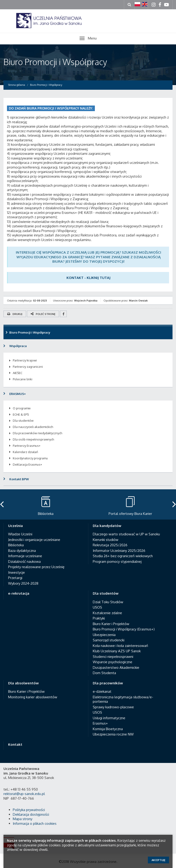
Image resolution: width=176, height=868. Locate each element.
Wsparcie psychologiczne (113, 662)
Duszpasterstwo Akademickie (116, 668)
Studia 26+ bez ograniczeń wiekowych (123, 556)
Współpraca (18, 346)
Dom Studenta (104, 673)
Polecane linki (23, 379)
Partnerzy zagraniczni (28, 367)
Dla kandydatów (107, 526)
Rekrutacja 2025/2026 (110, 545)
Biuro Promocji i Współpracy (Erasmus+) (124, 629)
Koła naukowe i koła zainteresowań (120, 646)
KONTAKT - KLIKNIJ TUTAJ (88, 278)
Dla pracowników (108, 683)
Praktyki (99, 618)
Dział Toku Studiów (108, 602)
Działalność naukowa (24, 562)
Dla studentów (23, 421)
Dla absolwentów (23, 683)
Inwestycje (17, 572)
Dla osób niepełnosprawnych (33, 439)
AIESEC (18, 373)
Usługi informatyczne (109, 718)
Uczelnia (15, 526)
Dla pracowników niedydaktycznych (37, 433)
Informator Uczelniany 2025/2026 (119, 551)
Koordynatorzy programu (30, 458)
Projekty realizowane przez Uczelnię (36, 567)
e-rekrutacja (19, 593)
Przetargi (15, 578)
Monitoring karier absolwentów (33, 697)
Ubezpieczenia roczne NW (113, 734)
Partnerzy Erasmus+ (27, 446)
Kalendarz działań (25, 452)
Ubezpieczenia (104, 635)
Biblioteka (16, 545)
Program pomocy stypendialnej (117, 562)
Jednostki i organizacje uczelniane (34, 540)
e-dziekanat (102, 691)
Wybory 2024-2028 (23, 583)
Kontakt (15, 744)
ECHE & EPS (21, 414)
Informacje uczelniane (25, 556)
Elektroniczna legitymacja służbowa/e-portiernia (123, 699)
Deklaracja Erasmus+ (27, 464)
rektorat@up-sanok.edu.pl (24, 794)
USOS (97, 607)
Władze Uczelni (20, 534)
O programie (22, 408)
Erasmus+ (100, 723)
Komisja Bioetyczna (108, 729)
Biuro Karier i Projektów (111, 624)
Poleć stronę (43, 314)
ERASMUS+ (18, 394)
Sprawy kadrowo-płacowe (113, 707)
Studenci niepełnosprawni (113, 657)
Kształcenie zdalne (107, 613)
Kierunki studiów (106, 540)
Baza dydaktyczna (22, 551)
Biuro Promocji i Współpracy (55, 62)
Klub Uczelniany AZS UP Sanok (117, 651)
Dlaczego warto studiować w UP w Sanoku (126, 534)
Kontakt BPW (19, 479)
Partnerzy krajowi (25, 360)
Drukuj (15, 314)
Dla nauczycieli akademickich (33, 427)
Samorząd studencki (109, 640)
